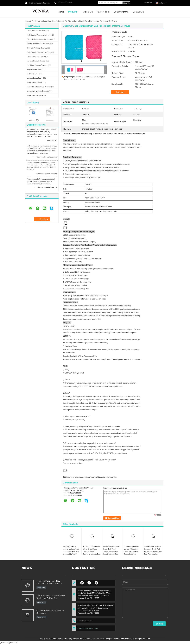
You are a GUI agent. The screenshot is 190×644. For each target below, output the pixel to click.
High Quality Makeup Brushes (38, 35)
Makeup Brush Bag (48, 21)
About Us (88, 12)
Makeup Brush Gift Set (35, 95)
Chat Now (121, 92)
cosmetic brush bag (110, 477)
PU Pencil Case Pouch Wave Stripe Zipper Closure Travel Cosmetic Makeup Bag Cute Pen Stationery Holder (92, 553)
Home (61, 12)
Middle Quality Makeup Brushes (39, 87)
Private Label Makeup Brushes (38, 39)
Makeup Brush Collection (36, 61)
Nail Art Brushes (33, 74)
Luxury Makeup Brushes (36, 31)
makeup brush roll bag (93, 477)
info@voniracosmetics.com (39, 3)
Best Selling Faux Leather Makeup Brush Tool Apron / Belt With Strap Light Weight (71, 550)
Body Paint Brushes (34, 69)
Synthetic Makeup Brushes (37, 48)
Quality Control (121, 12)
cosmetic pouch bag (75, 477)
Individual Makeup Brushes (37, 65)
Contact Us (138, 12)
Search (126, 3)
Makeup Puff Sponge (35, 82)
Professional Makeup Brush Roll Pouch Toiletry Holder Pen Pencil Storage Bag (111, 550)
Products (73, 12)
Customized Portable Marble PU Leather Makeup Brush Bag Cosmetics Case (132, 550)
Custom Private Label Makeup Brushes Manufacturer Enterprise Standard (50, 612)
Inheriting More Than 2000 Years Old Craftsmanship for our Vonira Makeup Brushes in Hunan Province (50, 582)
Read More (41, 588)
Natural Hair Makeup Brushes (38, 44)
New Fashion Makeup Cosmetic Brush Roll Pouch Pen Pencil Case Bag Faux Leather (153, 550)
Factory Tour (103, 12)
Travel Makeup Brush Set (36, 57)
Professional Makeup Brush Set (38, 52)
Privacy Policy (45, 639)
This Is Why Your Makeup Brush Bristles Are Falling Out (51, 597)
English (162, 3)
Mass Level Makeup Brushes (38, 91)
